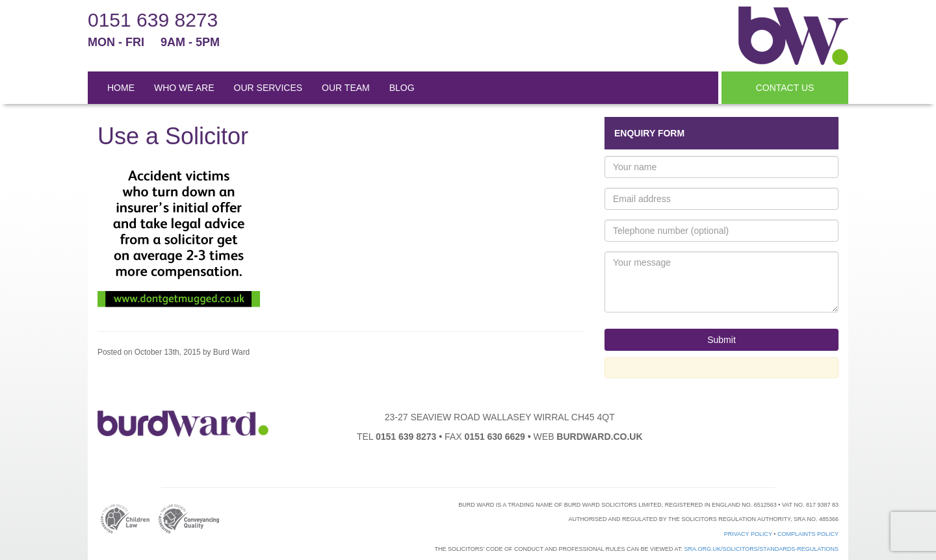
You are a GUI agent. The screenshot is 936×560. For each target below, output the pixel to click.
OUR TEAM (346, 88)
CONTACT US (785, 88)
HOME (121, 88)
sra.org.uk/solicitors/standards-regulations (761, 549)
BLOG (402, 88)
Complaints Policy (808, 534)
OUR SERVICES (268, 88)
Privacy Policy (748, 534)
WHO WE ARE (184, 88)
